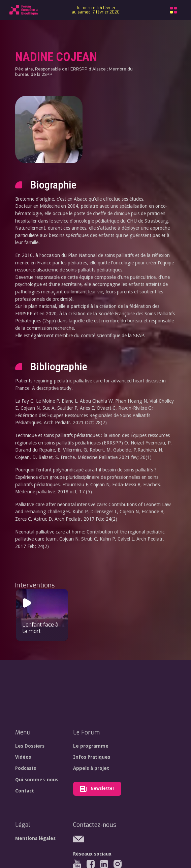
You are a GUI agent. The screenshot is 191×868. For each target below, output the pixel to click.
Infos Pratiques (92, 757)
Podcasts (26, 768)
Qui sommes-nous (37, 780)
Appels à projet (91, 768)
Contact (25, 791)
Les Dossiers (30, 746)
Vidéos (23, 757)
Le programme (91, 746)
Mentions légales (35, 838)
